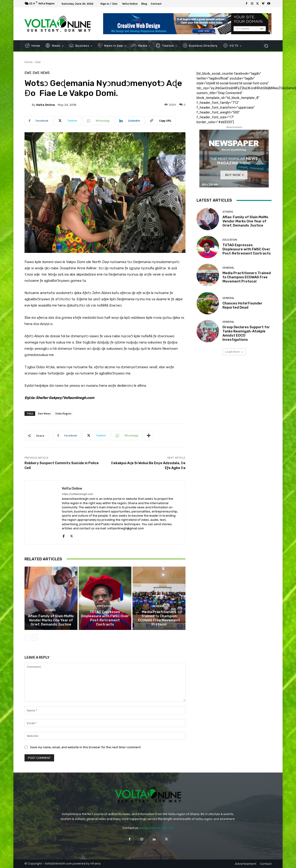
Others (50, 610)
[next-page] (35, 638)
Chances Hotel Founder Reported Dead (242, 305)
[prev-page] (27, 638)
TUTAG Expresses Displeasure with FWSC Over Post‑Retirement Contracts (105, 618)
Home (29, 62)
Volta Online (45, 105)
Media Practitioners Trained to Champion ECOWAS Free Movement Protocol (159, 618)
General (159, 606)
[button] (266, 46)
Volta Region (63, 413)
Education (104, 606)
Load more (234, 352)
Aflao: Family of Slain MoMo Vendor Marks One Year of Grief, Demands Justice (51, 620)
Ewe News (41, 73)
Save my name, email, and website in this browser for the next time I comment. (86, 747)
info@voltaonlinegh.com (157, 828)
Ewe (38, 62)
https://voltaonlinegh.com (77, 494)
